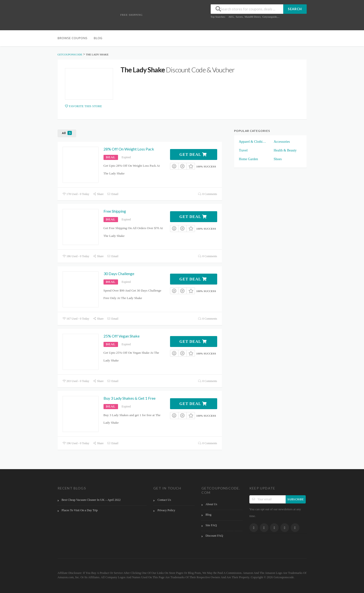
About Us (211, 504)
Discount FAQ (214, 536)
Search (295, 9)
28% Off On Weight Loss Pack (129, 149)
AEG (231, 17)
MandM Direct (253, 17)
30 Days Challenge (119, 274)
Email (113, 194)
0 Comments (208, 194)
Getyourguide (269, 17)
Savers (239, 17)
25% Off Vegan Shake (122, 336)
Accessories (282, 142)
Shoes (278, 159)
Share (98, 194)
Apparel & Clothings (253, 142)
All (67, 133)
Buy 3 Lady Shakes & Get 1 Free (130, 398)
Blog (98, 38)
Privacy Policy (166, 510)
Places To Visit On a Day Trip (80, 510)
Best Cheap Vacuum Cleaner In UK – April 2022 (91, 500)
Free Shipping (115, 211)
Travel (243, 150)
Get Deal (193, 154)
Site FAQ (211, 525)
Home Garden (249, 159)
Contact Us (164, 500)
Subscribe (296, 499)
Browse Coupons (73, 38)
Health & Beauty (285, 150)
